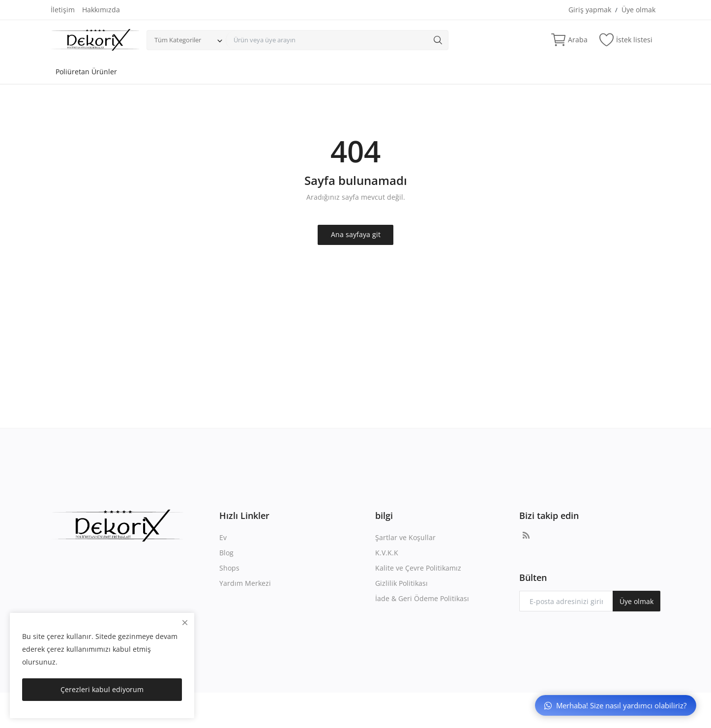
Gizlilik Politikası (401, 583)
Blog (226, 553)
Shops (229, 568)
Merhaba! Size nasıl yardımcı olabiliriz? (615, 705)
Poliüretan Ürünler (86, 72)
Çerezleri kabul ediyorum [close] (102, 689)
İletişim (63, 10)
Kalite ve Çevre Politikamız (418, 568)
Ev (223, 537)
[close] (185, 622)
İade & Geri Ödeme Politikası (422, 598)
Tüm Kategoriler (178, 40)
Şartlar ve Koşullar (405, 537)
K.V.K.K (387, 553)
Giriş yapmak (590, 10)
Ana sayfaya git (356, 234)
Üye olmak (638, 10)
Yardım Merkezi (245, 583)
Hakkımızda (101, 10)
